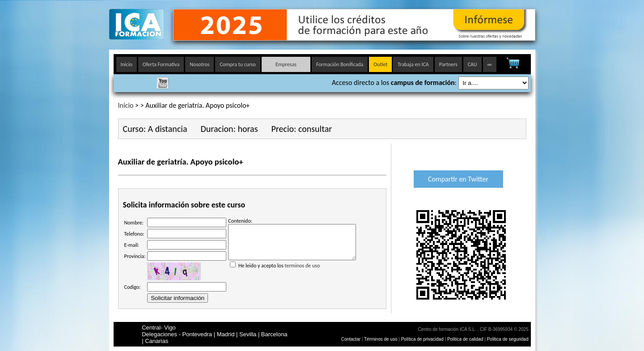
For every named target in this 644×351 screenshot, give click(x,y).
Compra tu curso (237, 64)
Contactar (351, 339)
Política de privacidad (423, 339)
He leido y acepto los (292, 269)
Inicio (127, 64)
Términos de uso (381, 339)
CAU (472, 64)
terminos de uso (303, 272)
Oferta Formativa (161, 64)
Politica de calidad (465, 339)
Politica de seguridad (508, 339)
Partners (448, 64)
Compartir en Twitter (458, 179)
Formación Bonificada (340, 64)
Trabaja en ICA (413, 64)
